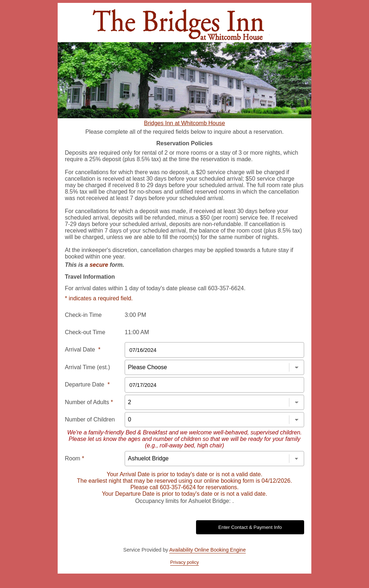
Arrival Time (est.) (87, 367)
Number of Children (90, 419)
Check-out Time (85, 332)
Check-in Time (83, 315)
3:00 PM (135, 315)
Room (74, 458)
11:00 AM (137, 332)
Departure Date (87, 384)
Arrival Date (83, 350)
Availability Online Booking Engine (208, 550)
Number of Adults (89, 402)
